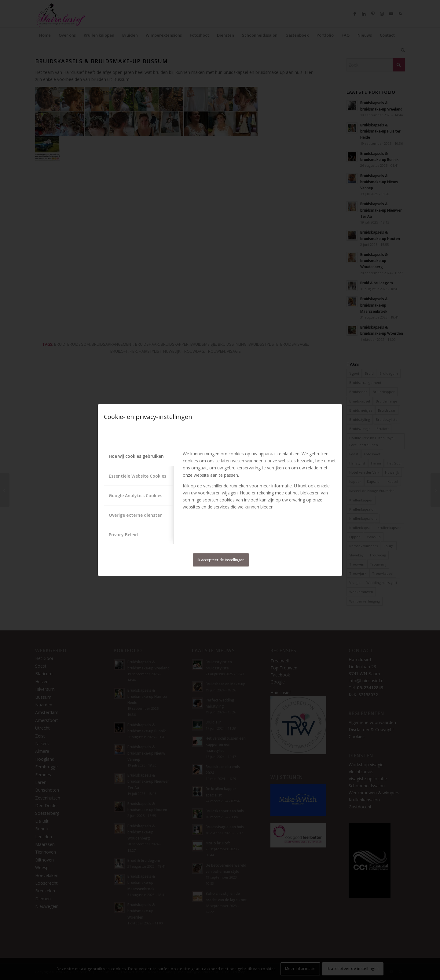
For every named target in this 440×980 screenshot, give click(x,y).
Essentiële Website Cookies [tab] (137, 476)
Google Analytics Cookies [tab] (136, 495)
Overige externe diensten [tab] (136, 515)
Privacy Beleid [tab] (123, 535)
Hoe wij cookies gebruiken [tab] (136, 456)
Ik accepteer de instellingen (221, 560)
